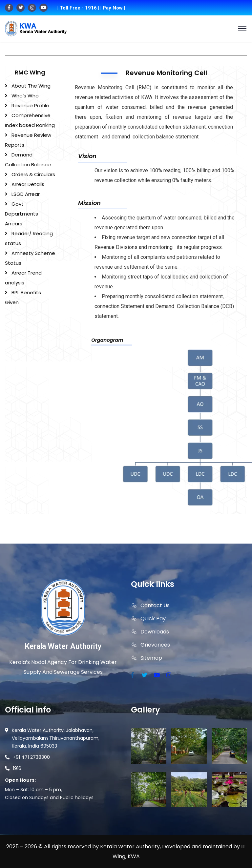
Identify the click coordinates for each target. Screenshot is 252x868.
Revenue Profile (30, 105)
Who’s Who (25, 96)
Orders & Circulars (33, 174)
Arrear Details (28, 184)
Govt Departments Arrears (21, 214)
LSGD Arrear (26, 194)
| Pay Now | (113, 8)
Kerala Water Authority (63, 646)
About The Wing (31, 86)
